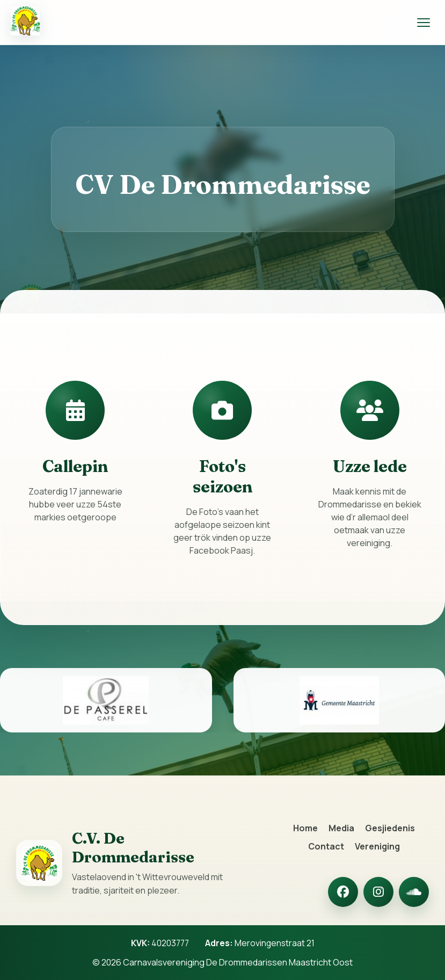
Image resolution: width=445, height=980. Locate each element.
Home (305, 828)
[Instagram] (378, 892)
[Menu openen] (424, 23)
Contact (326, 846)
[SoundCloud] (414, 892)
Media (341, 828)
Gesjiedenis (390, 828)
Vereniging (377, 846)
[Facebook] (343, 892)
